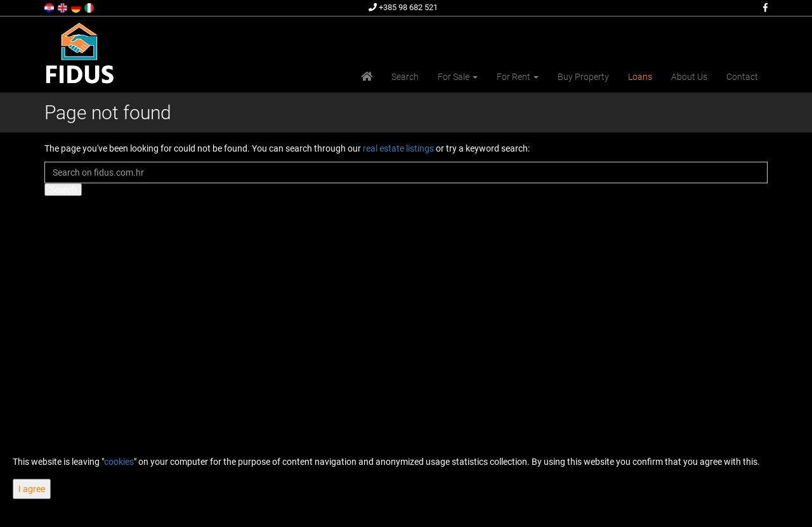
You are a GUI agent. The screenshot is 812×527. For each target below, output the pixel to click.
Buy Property (583, 77)
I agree (32, 489)
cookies (119, 462)
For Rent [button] (518, 77)
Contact (742, 77)
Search (405, 77)
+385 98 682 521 (403, 7)
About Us (689, 77)
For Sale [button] (458, 77)
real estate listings (398, 148)
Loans (640, 77)
